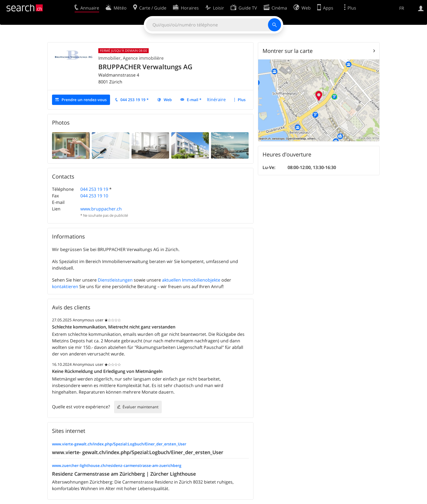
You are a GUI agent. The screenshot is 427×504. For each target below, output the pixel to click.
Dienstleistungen (115, 280)
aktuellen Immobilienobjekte (191, 280)
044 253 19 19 (94, 189)
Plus (242, 100)
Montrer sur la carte (288, 51)
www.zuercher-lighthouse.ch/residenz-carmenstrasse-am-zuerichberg (117, 465)
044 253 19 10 (94, 196)
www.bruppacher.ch (101, 209)
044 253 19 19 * (135, 100)
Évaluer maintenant (141, 407)
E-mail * (194, 100)
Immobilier (109, 58)
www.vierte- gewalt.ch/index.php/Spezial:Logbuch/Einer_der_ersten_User (138, 452)
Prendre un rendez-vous (84, 100)
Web (168, 100)
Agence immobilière (143, 58)
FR (402, 8)
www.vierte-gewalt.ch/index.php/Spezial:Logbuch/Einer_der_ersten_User (119, 444)
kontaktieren (65, 286)
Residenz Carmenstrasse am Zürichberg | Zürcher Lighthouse (124, 474)
